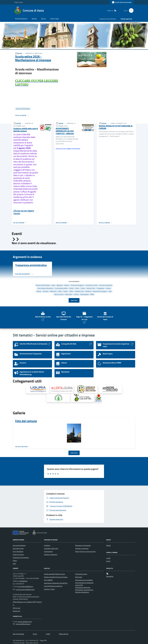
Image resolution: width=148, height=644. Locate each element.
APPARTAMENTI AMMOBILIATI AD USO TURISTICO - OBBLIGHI (65, 131)
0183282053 (23, 581)
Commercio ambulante (106, 285)
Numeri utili (16, 611)
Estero (77, 288)
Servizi (43, 19)
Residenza (88, 291)
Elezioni (71, 288)
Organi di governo (18, 554)
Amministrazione (21, 19)
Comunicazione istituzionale (45, 288)
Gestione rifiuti (91, 288)
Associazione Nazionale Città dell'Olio (56, 583)
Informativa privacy (81, 574)
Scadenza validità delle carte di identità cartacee (26, 130)
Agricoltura (60, 285)
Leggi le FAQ (79, 585)
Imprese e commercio (82, 548)
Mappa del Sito (64, 634)
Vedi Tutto (74, 453)
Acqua (53, 285)
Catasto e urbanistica (51, 554)
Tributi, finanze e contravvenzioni (85, 551)
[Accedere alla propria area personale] (122, 2)
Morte (60, 291)
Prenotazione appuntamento (84, 590)
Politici (15, 561)
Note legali (79, 577)
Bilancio (67, 285)
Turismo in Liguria (49, 589)
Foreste (83, 288)
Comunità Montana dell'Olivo (53, 586)
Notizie (108, 545)
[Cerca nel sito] (130, 11)
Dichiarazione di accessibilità (84, 580)
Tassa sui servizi (59, 294)
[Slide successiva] (17, 239)
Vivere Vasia (55, 19)
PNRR (92, 294)
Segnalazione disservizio (83, 587)
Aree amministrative (19, 545)
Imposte (108, 288)
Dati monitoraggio (18, 634)
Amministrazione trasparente (84, 583)
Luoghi (108, 558)
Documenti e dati (18, 548)
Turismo (76, 294)
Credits (48, 634)
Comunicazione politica (61, 288)
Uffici (14, 564)
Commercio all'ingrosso (77, 285)
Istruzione (46, 291)
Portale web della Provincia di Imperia (56, 577)
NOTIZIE (20, 53)
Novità (34, 19)
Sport (110, 291)
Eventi (108, 561)
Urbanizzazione (84, 294)
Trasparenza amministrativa (108, 19)
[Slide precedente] (14, 239)
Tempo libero (69, 294)
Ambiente (47, 545)
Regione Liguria (19, 2)
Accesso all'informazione (43, 285)
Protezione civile (79, 291)
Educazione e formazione (83, 545)
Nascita (66, 291)
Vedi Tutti (74, 300)
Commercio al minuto (92, 285)
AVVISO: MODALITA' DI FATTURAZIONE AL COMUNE (116, 127)
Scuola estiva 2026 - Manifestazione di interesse (33, 58)
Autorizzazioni (48, 551)
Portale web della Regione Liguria (54, 574)
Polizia (71, 291)
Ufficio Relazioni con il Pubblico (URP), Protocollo (27, 603)
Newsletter (110, 576)
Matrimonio (53, 291)
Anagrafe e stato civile (51, 548)
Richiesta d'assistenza (82, 592)
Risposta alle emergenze (100, 291)
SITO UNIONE (48, 580)
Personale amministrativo (21, 558)
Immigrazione (100, 288)
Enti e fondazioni (18, 551)
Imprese (39, 291)
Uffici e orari (17, 608)
